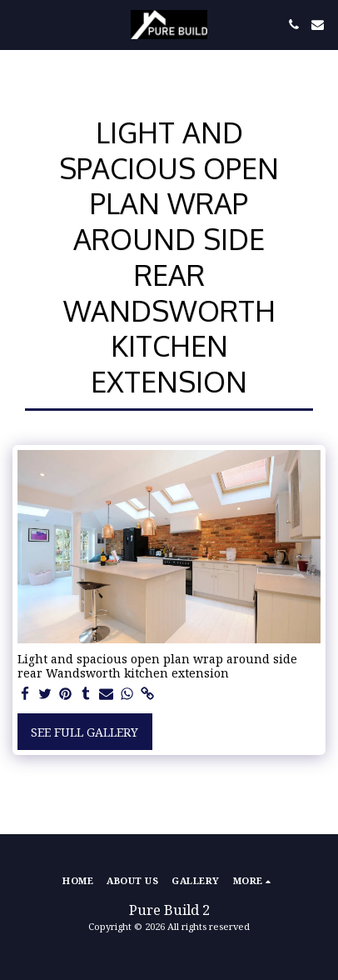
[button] (18, 24)
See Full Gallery (84, 732)
